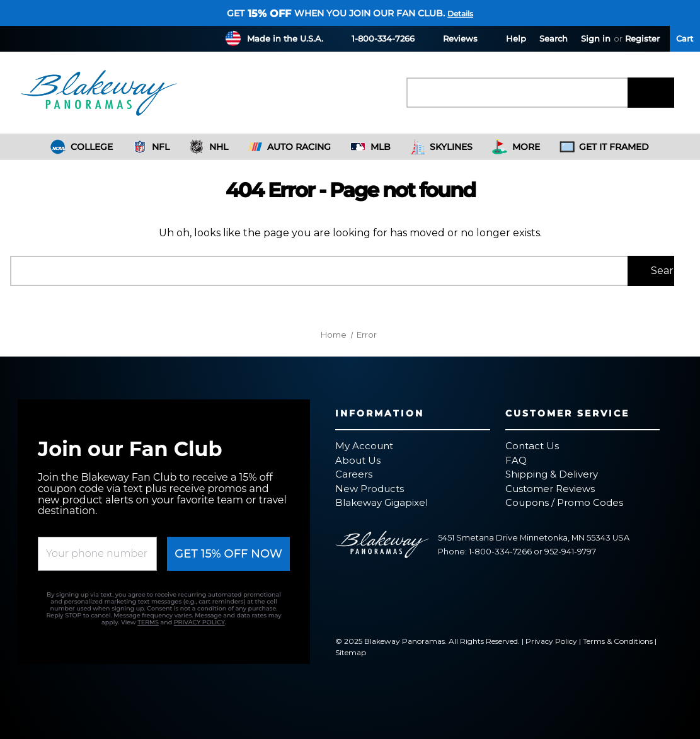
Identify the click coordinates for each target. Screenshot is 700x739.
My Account (364, 446)
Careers (354, 474)
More (516, 147)
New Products (370, 489)
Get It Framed (605, 147)
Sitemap (351, 652)
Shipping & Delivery (552, 474)
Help (508, 38)
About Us (358, 460)
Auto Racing (290, 147)
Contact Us (532, 446)
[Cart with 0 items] (685, 39)
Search (554, 38)
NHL (209, 147)
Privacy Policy (551, 641)
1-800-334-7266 (376, 38)
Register (642, 38)
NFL (151, 147)
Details (460, 14)
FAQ (516, 460)
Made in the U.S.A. (285, 38)
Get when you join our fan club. (336, 13)
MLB (370, 147)
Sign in (596, 38)
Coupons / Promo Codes (564, 502)
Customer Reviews (550, 489)
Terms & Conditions (618, 641)
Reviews (453, 38)
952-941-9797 (570, 552)
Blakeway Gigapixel (382, 502)
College (82, 147)
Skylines (442, 147)
